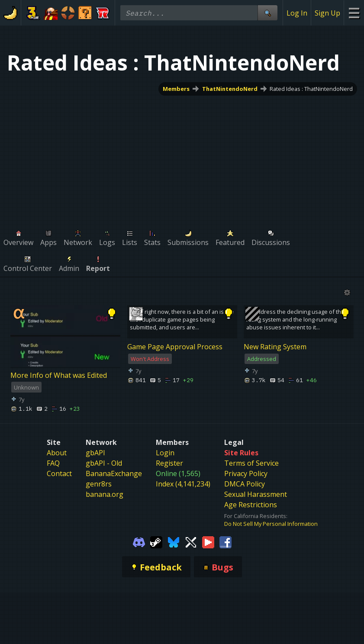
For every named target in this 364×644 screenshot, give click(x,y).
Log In (297, 13)
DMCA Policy (245, 484)
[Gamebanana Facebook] (225, 541)
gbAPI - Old (104, 463)
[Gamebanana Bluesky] (174, 541)
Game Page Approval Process (175, 347)
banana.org (105, 494)
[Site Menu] (354, 13)
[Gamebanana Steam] (156, 541)
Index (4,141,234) (183, 484)
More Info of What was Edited (59, 375)
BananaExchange (114, 473)
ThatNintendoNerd (230, 89)
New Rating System (275, 347)
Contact (59, 473)
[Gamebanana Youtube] (208, 541)
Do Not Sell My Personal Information (271, 524)
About (57, 453)
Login (165, 453)
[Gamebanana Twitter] (191, 541)
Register (169, 463)
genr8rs (99, 484)
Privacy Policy (246, 473)
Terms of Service (251, 463)
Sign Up (327, 13)
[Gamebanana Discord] (139, 541)
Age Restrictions (251, 505)
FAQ (53, 463)
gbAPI (95, 453)
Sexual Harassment (256, 494)
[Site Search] (267, 13)
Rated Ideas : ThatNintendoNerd (311, 89)
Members (176, 89)
